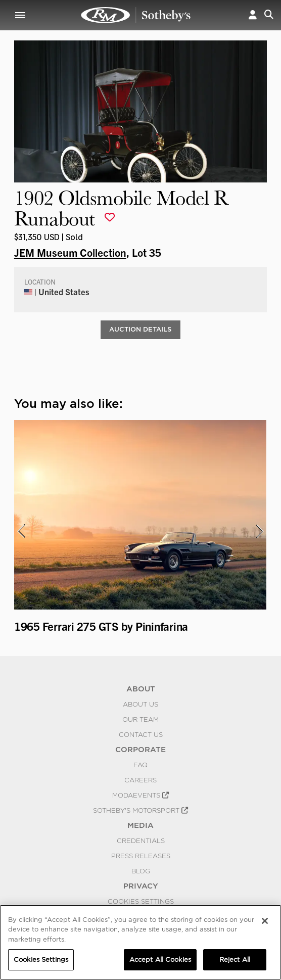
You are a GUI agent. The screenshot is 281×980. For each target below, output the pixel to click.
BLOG (141, 871)
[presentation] (21, 531)
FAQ (140, 765)
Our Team (140, 719)
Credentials (141, 841)
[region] (140, 942)
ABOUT (141, 689)
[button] (253, 15)
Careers (140, 780)
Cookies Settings (141, 901)
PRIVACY (141, 886)
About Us (140, 704)
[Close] (265, 921)
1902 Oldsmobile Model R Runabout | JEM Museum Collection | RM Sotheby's (136, 15)
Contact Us (141, 734)
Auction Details (140, 329)
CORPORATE (140, 750)
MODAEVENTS (140, 795)
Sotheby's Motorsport (140, 810)
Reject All (235, 960)
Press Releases (141, 856)
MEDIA (140, 825)
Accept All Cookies (160, 960)
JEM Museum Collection (70, 252)
